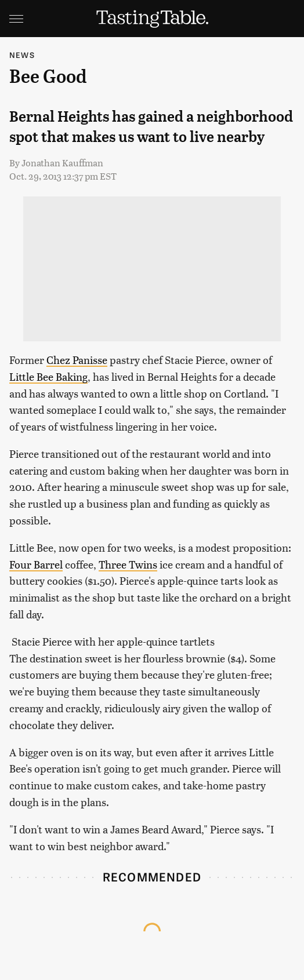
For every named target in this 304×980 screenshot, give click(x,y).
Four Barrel (36, 564)
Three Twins (128, 564)
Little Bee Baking (48, 376)
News (22, 55)
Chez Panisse (77, 360)
